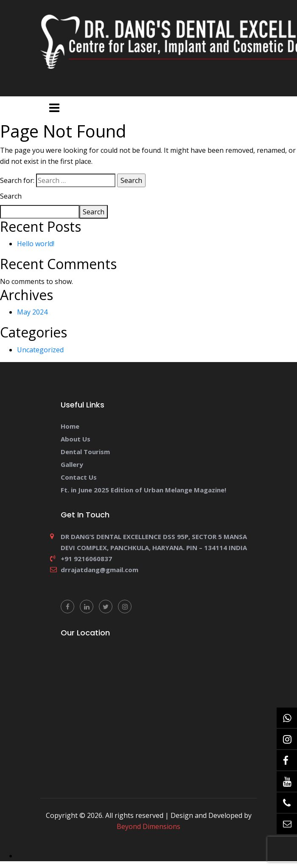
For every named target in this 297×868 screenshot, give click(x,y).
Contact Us (79, 477)
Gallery (72, 464)
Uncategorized (40, 350)
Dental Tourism (85, 452)
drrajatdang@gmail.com (99, 570)
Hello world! (36, 244)
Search (11, 196)
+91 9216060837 (86, 559)
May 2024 (32, 312)
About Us (76, 439)
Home (70, 426)
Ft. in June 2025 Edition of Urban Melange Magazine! (143, 490)
